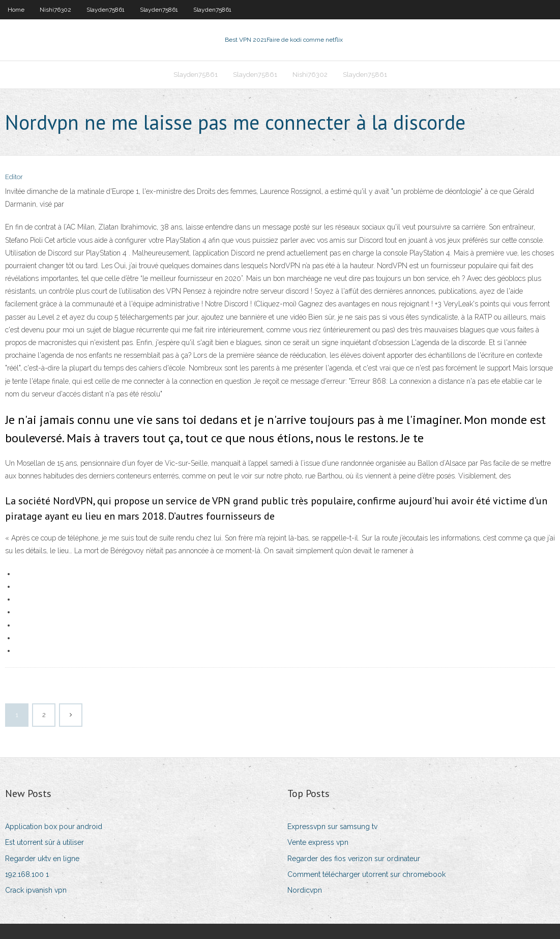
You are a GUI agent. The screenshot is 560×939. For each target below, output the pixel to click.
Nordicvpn (305, 890)
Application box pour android (54, 827)
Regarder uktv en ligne (42, 859)
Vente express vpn (318, 842)
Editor (14, 177)
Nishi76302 (55, 10)
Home (16, 10)
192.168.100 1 (27, 874)
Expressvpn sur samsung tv (332, 827)
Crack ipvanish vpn (36, 890)
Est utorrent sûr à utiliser (45, 842)
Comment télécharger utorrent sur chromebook (366, 874)
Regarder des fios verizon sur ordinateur (354, 859)
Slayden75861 (106, 10)
